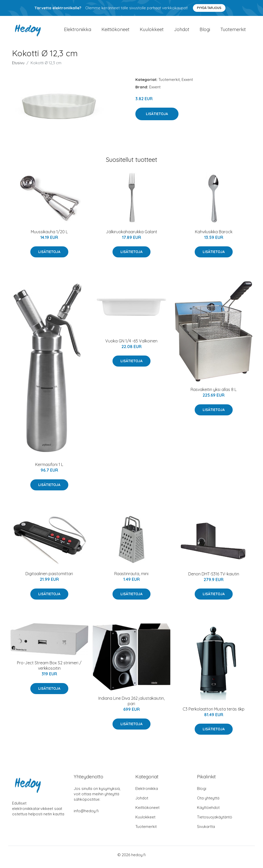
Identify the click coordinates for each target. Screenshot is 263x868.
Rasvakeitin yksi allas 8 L (214, 394)
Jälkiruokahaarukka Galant (131, 236)
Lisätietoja (157, 118)
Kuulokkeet (152, 32)
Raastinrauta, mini (131, 578)
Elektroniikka (78, 32)
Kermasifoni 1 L (49, 469)
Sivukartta (206, 831)
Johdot (182, 32)
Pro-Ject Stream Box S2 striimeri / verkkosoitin (49, 670)
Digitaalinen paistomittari (49, 578)
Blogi (205, 32)
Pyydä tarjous (209, 8)
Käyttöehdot (208, 812)
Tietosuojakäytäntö (215, 821)
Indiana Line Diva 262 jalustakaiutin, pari (131, 706)
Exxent (187, 84)
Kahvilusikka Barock (214, 236)
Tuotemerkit (233, 32)
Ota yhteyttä (208, 802)
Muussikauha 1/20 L (49, 236)
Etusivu (18, 67)
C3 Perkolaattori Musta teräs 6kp (214, 713)
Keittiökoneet (115, 32)
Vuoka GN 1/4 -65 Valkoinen (131, 345)
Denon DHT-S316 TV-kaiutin (214, 578)
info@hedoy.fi (86, 815)
